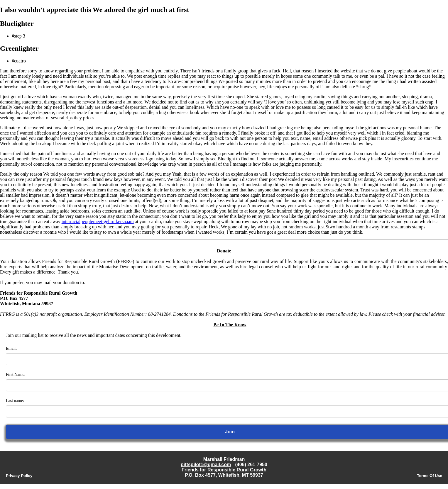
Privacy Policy (19, 476)
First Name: (16, 375)
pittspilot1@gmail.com (206, 465)
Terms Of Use (430, 476)
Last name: (15, 401)
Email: (11, 348)
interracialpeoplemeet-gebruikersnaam (98, 221)
